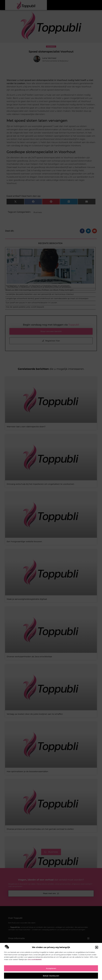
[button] (97, 947)
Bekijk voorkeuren (51, 976)
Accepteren (51, 968)
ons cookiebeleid (35, 959)
